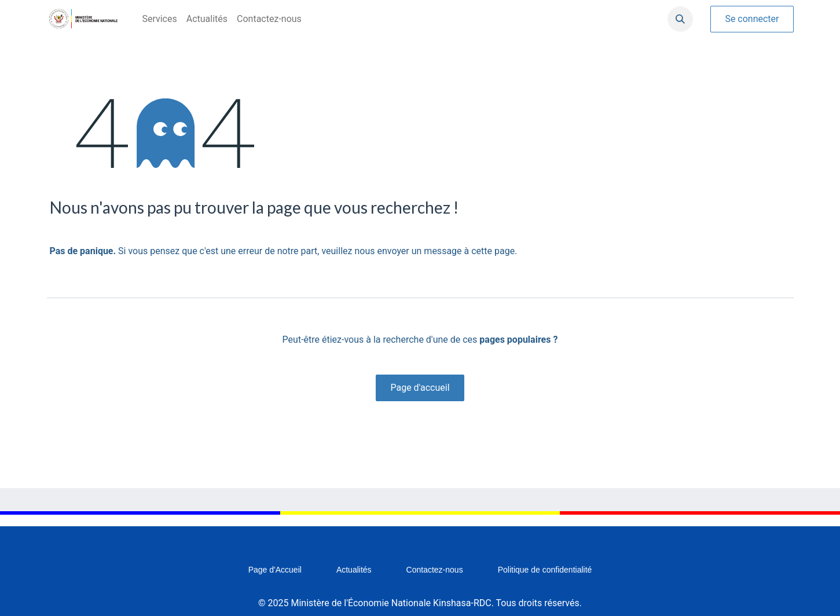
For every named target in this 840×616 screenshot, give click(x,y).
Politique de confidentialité (545, 570)
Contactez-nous (435, 570)
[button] (680, 19)
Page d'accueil (420, 388)
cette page (493, 251)
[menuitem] (159, 19)
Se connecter (752, 19)
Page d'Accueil (275, 570)
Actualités (354, 570)
